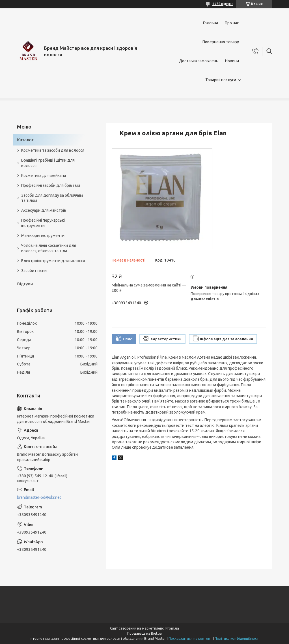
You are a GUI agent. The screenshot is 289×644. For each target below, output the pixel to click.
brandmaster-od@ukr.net (39, 497)
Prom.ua (172, 628)
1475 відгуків (223, 4)
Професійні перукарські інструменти (43, 223)
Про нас (232, 23)
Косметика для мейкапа (44, 176)
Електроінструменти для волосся (53, 261)
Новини (232, 61)
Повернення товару (221, 42)
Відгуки (25, 284)
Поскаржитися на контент (190, 638)
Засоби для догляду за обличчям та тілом (52, 198)
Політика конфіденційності (237, 638)
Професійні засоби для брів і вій (51, 185)
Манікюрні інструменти (43, 236)
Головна (211, 23)
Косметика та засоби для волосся (53, 150)
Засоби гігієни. (34, 271)
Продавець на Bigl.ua (144, 633)
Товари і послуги (221, 80)
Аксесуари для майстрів (44, 210)
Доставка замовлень (199, 61)
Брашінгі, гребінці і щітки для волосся (48, 163)
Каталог (25, 140)
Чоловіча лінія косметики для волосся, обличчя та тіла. (49, 248)
